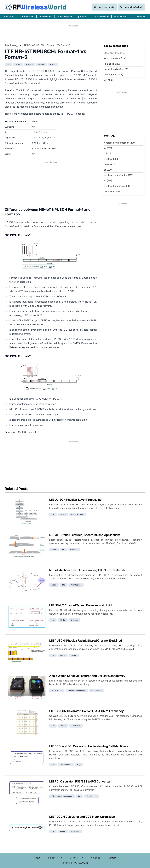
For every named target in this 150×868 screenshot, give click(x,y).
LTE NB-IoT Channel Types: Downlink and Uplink (81, 605)
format (41, 64)
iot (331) (108, 148)
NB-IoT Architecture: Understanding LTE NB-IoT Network (87, 570)
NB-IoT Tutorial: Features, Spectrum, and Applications (85, 535)
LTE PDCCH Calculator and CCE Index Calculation (82, 817)
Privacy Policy (55, 858)
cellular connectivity (77, 690)
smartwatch (96, 690)
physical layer (77, 514)
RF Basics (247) (112, 64)
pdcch (63, 831)
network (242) (111, 164)
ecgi (79, 764)
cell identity (92, 796)
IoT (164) (108, 80)
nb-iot (63, 620)
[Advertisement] (75, 34)
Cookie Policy (76, 858)
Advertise (96, 858)
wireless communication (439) (120, 143)
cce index (75, 831)
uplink (53, 64)
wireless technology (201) (117, 186)
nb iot (18, 64)
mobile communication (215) (118, 175)
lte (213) (108, 181)
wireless (74, 550)
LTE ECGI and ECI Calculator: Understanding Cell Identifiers (89, 746)
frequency (76, 726)
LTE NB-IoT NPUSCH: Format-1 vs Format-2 (47, 45)
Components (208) (113, 75)
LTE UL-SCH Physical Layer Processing (75, 500)
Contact (112, 858)
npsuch (29, 64)
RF (35, 7)
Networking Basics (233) (116, 69)
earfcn (63, 726)
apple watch (57, 690)
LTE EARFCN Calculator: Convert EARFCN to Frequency (86, 711)
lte (8, 64)
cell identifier (66, 764)
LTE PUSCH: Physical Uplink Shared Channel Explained (86, 641)
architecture (76, 585)
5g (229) (108, 170)
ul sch (63, 514)
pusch (63, 655)
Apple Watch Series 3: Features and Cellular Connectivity (87, 676)
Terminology (12, 45)
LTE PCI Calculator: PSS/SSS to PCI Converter (80, 781)
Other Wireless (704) (115, 53)
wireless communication (62, 796)
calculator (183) (112, 191)
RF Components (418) (115, 58)
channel (75, 620)
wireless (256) (111, 159)
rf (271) (107, 154)
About (37, 858)
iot (63, 550)
